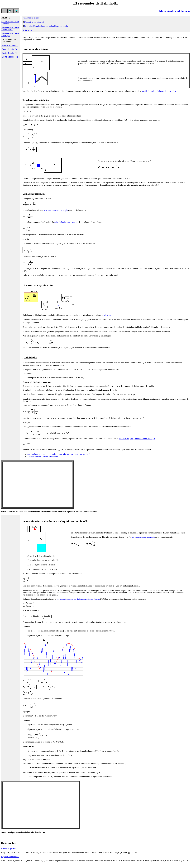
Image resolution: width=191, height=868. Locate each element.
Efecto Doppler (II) (9, 53)
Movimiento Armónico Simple (56, 210)
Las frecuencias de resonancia (143, 537)
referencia (107, 315)
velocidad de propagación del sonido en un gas (137, 439)
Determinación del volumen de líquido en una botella (56, 521)
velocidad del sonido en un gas (66, 222)
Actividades (30, 358)
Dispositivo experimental (34, 22)
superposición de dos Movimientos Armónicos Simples (78, 599)
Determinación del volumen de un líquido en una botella (46, 26)
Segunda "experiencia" (10, 857)
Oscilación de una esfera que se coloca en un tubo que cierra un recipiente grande (59, 454)
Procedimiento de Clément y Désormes (43, 456)
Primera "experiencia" (10, 848)
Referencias (27, 30)
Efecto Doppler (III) (10, 57)
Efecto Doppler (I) (9, 49)
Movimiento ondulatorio (174, 11)
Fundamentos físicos (31, 18)
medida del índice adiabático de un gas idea (159, 91)
